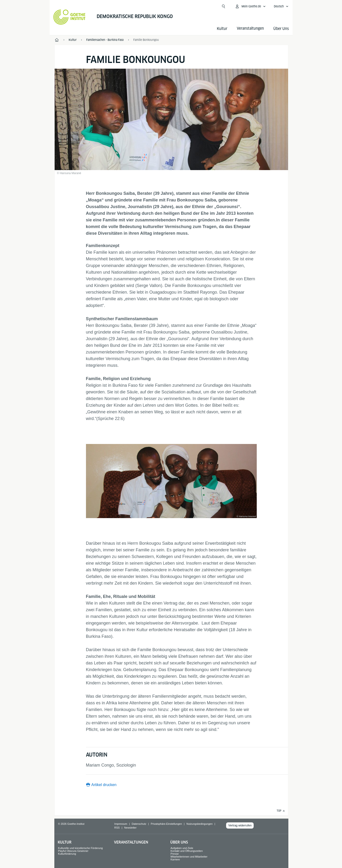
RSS (117, 828)
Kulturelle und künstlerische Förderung (80, 848)
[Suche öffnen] (223, 6)
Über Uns (281, 29)
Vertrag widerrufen (240, 825)
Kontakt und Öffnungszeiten (187, 851)
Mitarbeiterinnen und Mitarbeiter (189, 857)
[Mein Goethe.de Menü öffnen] (250, 6)
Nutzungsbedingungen (199, 824)
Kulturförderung (67, 854)
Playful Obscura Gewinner (73, 851)
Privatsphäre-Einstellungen (166, 824)
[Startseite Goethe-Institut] (69, 17)
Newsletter (130, 828)
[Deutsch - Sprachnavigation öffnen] (281, 6)
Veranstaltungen (131, 842)
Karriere (175, 859)
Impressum (121, 824)
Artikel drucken (104, 785)
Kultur (222, 29)
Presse (175, 854)
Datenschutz (139, 824)
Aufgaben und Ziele (182, 848)
